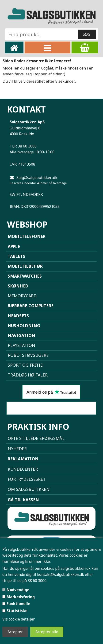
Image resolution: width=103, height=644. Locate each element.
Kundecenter (23, 469)
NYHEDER (17, 449)
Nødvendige (18, 590)
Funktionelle (18, 604)
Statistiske (17, 611)
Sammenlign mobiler (51, 408)
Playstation (21, 345)
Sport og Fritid (26, 365)
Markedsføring (21, 597)
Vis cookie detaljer (19, 619)
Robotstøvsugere (28, 355)
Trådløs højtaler (28, 375)
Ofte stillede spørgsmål (36, 438)
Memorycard (22, 296)
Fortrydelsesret (27, 479)
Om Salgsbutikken (29, 489)
